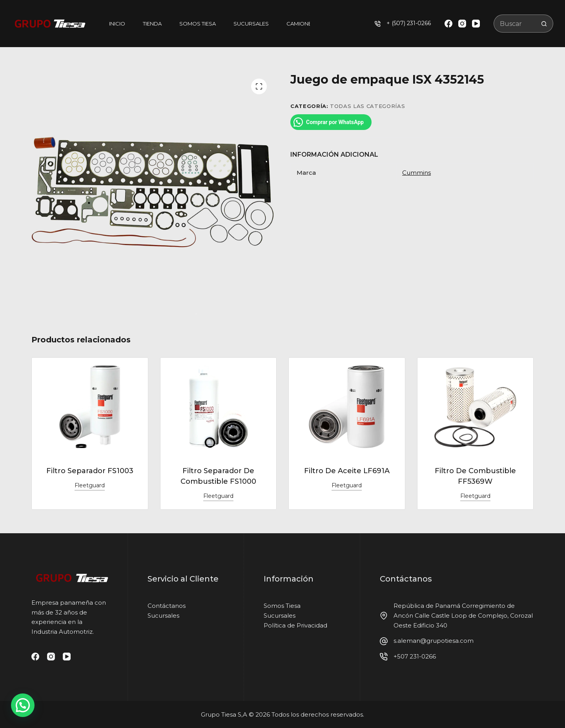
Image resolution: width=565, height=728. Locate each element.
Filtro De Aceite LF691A (347, 471)
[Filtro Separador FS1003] (90, 407)
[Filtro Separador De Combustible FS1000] (219, 407)
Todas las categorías (367, 106)
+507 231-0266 (415, 656)
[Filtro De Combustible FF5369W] (476, 407)
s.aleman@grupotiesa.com (434, 641)
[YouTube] (476, 24)
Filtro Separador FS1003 (90, 471)
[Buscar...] (515, 24)
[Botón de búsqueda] (544, 24)
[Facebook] (448, 24)
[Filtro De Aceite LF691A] (347, 407)
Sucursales (251, 24)
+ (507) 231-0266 (409, 23)
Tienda (152, 24)
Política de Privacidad (295, 625)
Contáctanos (167, 606)
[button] (23, 705)
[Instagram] (462, 24)
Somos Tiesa (198, 24)
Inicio (117, 24)
